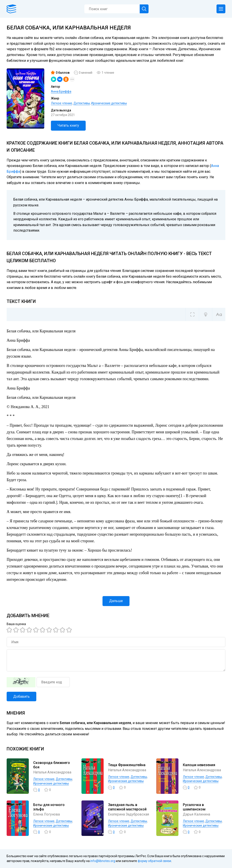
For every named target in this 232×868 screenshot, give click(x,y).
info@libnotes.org (103, 861)
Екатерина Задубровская (129, 814)
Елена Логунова (46, 814)
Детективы (82, 103)
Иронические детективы (109, 103)
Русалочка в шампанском (194, 807)
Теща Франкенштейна (127, 765)
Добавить (21, 697)
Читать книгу (68, 125)
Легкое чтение (62, 103)
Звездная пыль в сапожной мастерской (127, 807)
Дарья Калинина (196, 814)
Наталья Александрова (52, 772)
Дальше (116, 601)
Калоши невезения (199, 765)
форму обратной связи (154, 861)
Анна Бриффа (61, 91)
